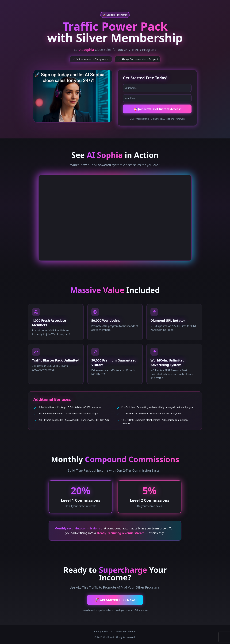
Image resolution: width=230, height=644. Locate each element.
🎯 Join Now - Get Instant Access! (157, 109)
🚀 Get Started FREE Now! (115, 600)
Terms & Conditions (126, 631)
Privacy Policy (100, 631)
